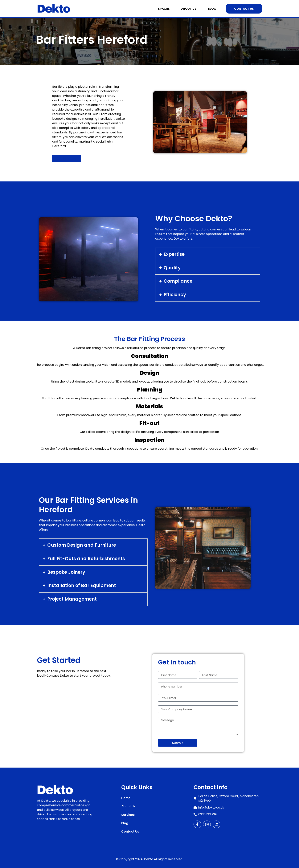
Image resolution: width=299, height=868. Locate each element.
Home (126, 798)
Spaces (164, 9)
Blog (212, 9)
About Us (189, 9)
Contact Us (130, 831)
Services (128, 815)
